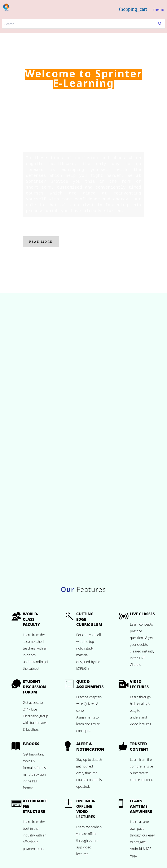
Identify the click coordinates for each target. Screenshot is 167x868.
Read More (41, 242)
